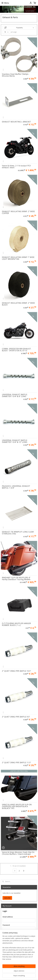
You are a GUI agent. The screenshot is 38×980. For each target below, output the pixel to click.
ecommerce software (11, 976)
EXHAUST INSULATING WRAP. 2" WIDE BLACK (18, 304)
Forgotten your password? (11, 939)
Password (6, 925)
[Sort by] (19, 28)
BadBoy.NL (6, 966)
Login (6, 934)
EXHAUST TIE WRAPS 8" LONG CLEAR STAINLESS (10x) (18, 533)
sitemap (19, 973)
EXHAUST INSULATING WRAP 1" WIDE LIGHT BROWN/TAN (18, 258)
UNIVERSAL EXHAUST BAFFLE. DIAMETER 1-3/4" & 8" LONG (15, 395)
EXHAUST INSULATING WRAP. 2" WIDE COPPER (18, 212)
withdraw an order (30, 973)
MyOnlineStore (29, 976)
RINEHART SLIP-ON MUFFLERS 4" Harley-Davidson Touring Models (16, 578)
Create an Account (10, 960)
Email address (8, 917)
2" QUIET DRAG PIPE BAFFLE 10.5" (16, 671)
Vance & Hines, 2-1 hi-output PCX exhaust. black (16, 167)
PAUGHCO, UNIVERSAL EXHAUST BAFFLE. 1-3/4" (16, 487)
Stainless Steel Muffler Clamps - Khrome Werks (16, 75)
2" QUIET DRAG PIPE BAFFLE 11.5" (16, 762)
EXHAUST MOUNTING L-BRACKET (16, 122)
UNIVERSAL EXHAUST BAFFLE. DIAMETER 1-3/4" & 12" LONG (15, 441)
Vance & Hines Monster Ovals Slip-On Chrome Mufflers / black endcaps (18, 853)
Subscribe (7, 898)
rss (23, 973)
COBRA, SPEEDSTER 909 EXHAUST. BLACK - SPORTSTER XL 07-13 (17, 350)
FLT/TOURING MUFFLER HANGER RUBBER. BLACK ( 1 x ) (16, 624)
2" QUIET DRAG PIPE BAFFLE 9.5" (16, 717)
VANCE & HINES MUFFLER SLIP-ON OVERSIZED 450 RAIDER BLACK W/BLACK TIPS (17, 806)
